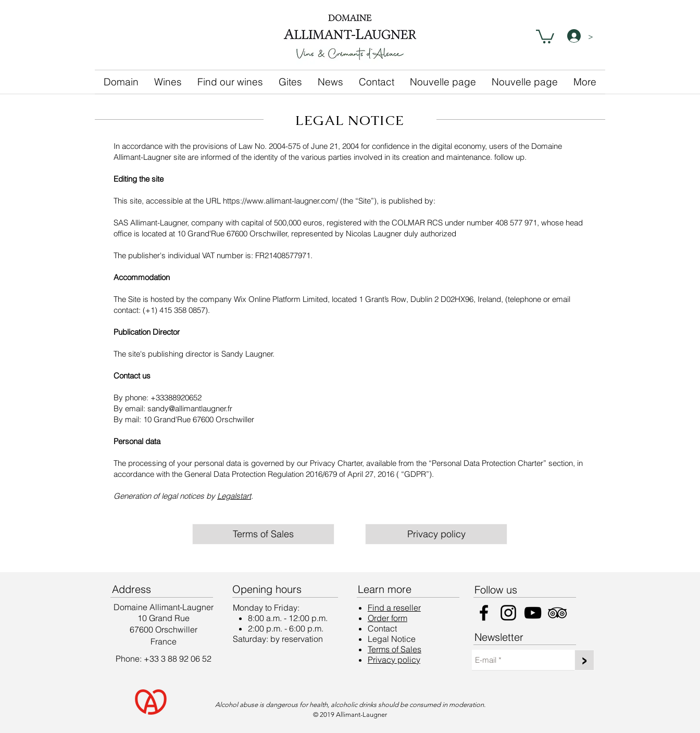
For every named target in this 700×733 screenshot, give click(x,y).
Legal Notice (392, 639)
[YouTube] (533, 613)
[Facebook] (484, 613)
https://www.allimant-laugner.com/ (280, 201)
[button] (545, 36)
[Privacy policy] (436, 534)
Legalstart (234, 496)
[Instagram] (508, 613)
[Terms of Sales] (263, 534)
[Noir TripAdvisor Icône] (557, 613)
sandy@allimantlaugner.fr (190, 408)
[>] (584, 660)
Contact (382, 628)
